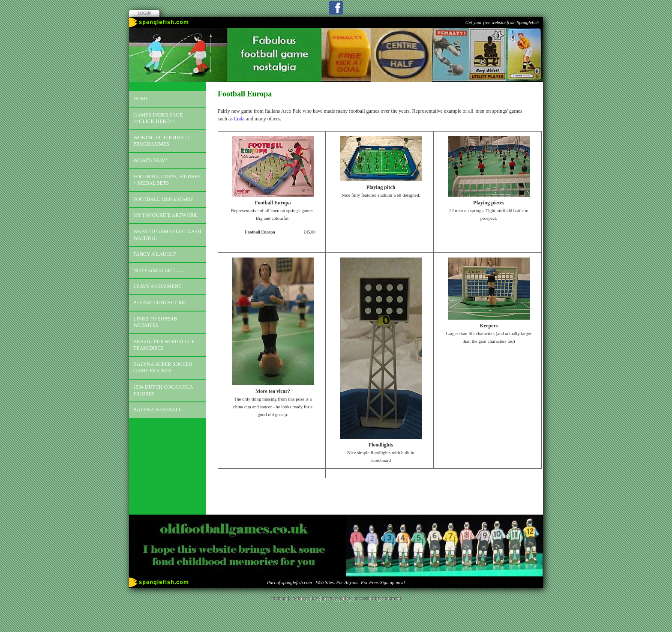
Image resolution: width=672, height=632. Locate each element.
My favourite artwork (165, 215)
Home (141, 99)
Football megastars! (163, 199)
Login (144, 13)
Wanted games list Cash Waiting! (167, 235)
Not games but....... (158, 270)
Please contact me (160, 303)
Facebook (336, 8)
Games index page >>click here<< (158, 118)
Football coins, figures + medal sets (167, 180)
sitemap (279, 598)
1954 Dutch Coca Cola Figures (163, 390)
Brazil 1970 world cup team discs (164, 345)
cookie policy (304, 598)
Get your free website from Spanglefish (502, 22)
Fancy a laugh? (155, 254)
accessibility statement (378, 598)
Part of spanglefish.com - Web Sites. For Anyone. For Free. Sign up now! (336, 582)
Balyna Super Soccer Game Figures (163, 368)
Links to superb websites (155, 322)
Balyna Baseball (157, 410)
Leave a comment (157, 286)
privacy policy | (338, 598)
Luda (240, 119)
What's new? (150, 160)
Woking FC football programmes (162, 141)
